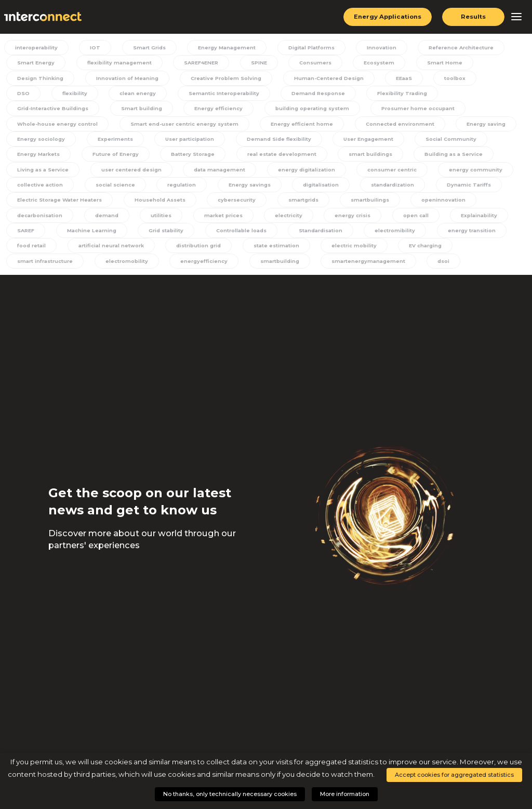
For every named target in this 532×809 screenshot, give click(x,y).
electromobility (124, 264)
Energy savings (168, 187)
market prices (217, 218)
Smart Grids (147, 47)
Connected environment (285, 125)
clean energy (89, 94)
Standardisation (318, 233)
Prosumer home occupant (311, 109)
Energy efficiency (112, 109)
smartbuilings (367, 202)
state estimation (275, 249)
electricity (281, 218)
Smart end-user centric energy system (70, 125)
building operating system (205, 109)
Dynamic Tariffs (385, 187)
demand (104, 218)
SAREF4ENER (198, 63)
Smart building (36, 109)
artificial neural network (110, 249)
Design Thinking (39, 78)
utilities (157, 218)
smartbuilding (275, 264)
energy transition (467, 233)
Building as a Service (375, 156)
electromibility (391, 233)
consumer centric (305, 171)
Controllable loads (238, 233)
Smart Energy (35, 63)
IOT (95, 47)
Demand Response (268, 94)
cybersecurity (236, 202)
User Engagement (284, 140)
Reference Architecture (457, 47)
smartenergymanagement (362, 264)
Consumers (311, 63)
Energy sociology (447, 125)
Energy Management (224, 47)
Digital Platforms (308, 47)
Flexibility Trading (351, 94)
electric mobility (351, 249)
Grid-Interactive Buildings (444, 94)
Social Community (366, 140)
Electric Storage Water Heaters (59, 202)
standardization (310, 187)
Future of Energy (40, 156)
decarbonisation (39, 218)
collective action (468, 171)
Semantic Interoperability (174, 94)
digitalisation (238, 187)
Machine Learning (90, 233)
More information (345, 794)
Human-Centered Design (328, 78)
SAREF (25, 233)
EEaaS (403, 78)
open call (406, 218)
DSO (501, 78)
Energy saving (371, 125)
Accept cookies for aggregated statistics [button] (454, 775)
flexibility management (116, 63)
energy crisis (344, 218)
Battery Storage (117, 156)
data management (134, 171)
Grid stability (163, 233)
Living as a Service (462, 156)
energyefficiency (200, 264)
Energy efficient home (187, 125)
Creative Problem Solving (225, 78)
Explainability (467, 218)
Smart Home (437, 63)
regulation (100, 187)
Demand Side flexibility (195, 140)
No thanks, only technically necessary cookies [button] (230, 794)
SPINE (256, 63)
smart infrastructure (44, 264)
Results (474, 17)
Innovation (377, 47)
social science (35, 187)
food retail (30, 249)
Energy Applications (387, 17)
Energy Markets (445, 140)
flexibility (28, 94)
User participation (107, 140)
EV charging (421, 249)
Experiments (33, 140)
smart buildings (293, 156)
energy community (388, 171)
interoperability (37, 47)
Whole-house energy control (421, 109)
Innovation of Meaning (126, 78)
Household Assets (160, 202)
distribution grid (198, 249)
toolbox (453, 78)
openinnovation (440, 202)
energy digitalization (220, 171)
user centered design (46, 171)
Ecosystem (374, 63)
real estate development (205, 156)
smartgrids (302, 202)
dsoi (436, 264)
